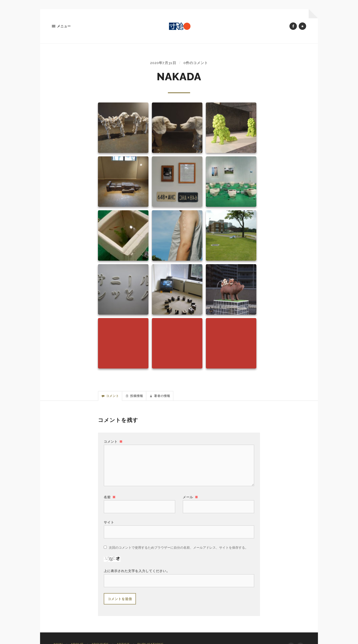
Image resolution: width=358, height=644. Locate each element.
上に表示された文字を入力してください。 (137, 574)
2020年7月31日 (162, 64)
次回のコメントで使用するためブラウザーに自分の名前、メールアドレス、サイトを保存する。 (179, 550)
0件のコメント (197, 64)
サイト (109, 525)
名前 (110, 500)
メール (190, 500)
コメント (113, 444)
